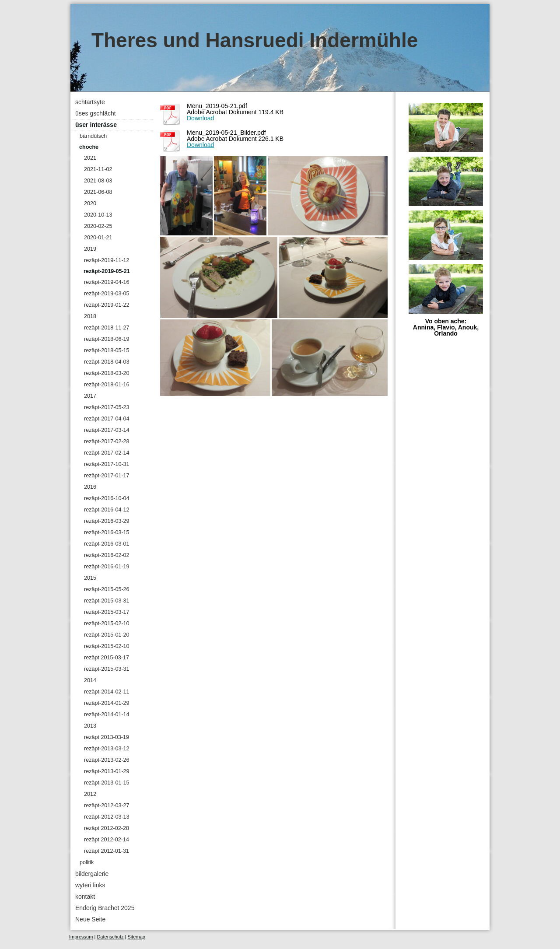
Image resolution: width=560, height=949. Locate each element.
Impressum (81, 937)
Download (200, 118)
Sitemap (136, 937)
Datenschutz (110, 937)
